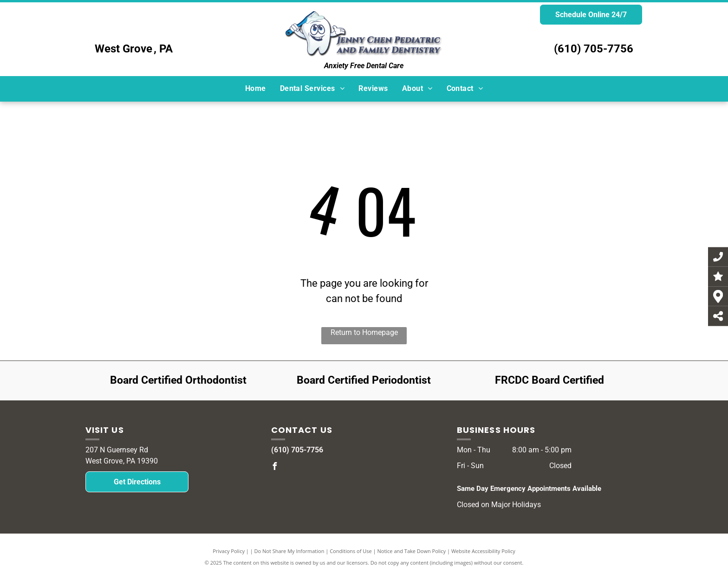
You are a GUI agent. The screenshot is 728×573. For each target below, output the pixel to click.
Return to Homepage (364, 332)
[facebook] (275, 467)
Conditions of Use (351, 551)
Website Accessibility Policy (483, 551)
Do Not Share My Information (289, 551)
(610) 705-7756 (594, 49)
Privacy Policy (229, 551)
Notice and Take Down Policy (412, 551)
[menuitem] (256, 89)
